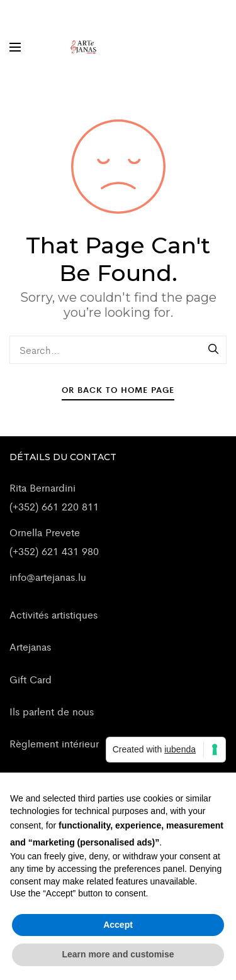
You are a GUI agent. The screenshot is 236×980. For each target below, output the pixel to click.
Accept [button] (118, 925)
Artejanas (30, 647)
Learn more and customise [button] (118, 954)
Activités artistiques (53, 614)
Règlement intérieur (54, 743)
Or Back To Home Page (118, 389)
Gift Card (31, 679)
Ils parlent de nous (52, 711)
